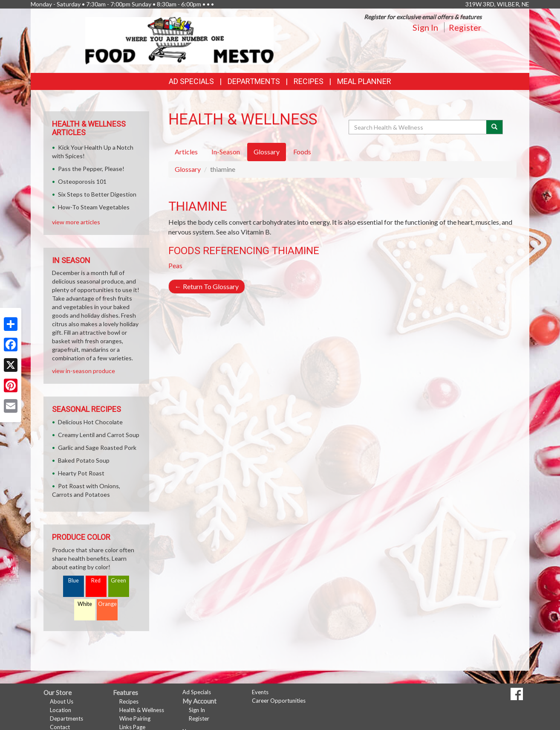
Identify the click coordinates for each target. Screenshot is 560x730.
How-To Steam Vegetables (94, 207)
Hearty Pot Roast (81, 473)
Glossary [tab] (267, 152)
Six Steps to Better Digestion (97, 194)
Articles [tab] (186, 152)
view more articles (76, 222)
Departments (66, 718)
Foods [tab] (302, 152)
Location (61, 710)
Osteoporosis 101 (82, 181)
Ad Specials (191, 81)
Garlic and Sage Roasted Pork (97, 448)
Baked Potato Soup (84, 460)
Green (118, 581)
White (85, 604)
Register (465, 27)
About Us (62, 701)
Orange (107, 604)
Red (96, 581)
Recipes (309, 81)
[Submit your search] (495, 127)
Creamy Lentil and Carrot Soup (99, 435)
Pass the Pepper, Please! (91, 169)
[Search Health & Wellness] (418, 127)
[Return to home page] (180, 40)
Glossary (188, 169)
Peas (175, 265)
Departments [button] (254, 81)
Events (260, 692)
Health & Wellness (142, 710)
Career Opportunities (279, 701)
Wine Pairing (135, 718)
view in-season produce (84, 371)
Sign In (425, 27)
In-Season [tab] (226, 152)
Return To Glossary (207, 286)
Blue (74, 581)
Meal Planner (364, 81)
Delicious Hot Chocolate (90, 422)
